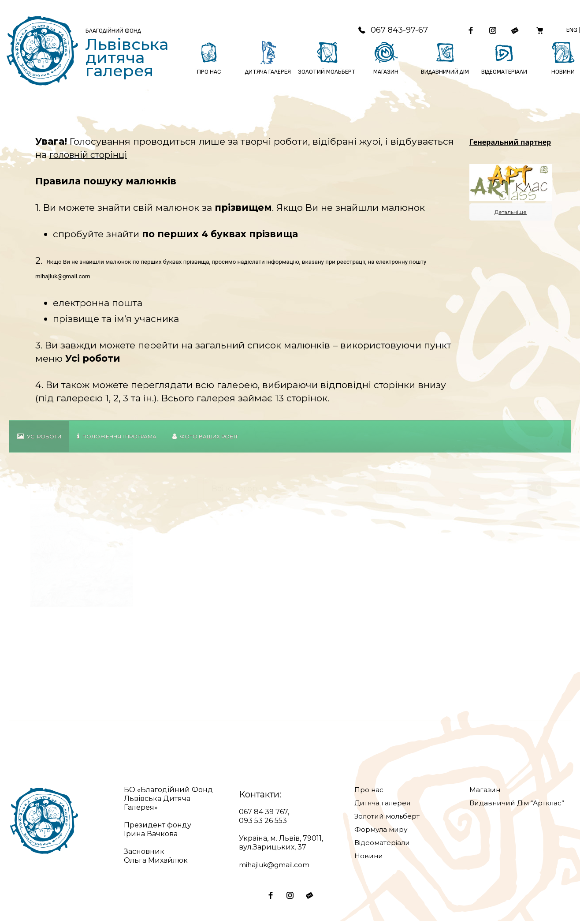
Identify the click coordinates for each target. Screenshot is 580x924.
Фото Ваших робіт (205, 440)
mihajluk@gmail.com (63, 279)
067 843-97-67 (384, 31)
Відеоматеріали (384, 846)
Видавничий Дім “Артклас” (520, 806)
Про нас (369, 793)
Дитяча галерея (384, 806)
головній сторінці (91, 158)
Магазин (485, 793)
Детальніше (511, 215)
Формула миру (382, 832)
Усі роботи (39, 440)
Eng (571, 31)
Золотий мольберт (389, 819)
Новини (369, 859)
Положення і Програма (117, 440)
